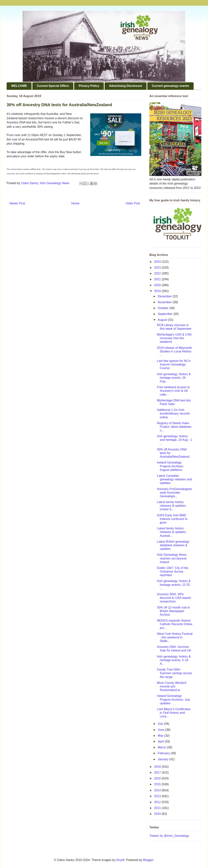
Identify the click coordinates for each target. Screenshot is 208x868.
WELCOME (19, 86)
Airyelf (120, 860)
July (161, 724)
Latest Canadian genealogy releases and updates (174, 479)
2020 (158, 285)
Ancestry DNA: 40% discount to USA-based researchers (174, 598)
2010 (158, 814)
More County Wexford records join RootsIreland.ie (172, 686)
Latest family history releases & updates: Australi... (172, 532)
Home (75, 203)
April (161, 741)
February (164, 753)
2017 (158, 773)
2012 (158, 802)
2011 (158, 808)
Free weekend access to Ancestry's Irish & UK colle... (173, 391)
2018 (158, 767)
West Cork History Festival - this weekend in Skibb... (175, 637)
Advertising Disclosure (126, 86)
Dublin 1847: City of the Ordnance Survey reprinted (173, 572)
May (161, 736)
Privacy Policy (89, 86)
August (163, 320)
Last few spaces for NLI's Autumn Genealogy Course (174, 364)
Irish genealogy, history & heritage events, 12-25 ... (174, 585)
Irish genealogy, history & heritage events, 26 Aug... (174, 378)
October (163, 308)
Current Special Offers (53, 86)
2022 (158, 273)
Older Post (133, 203)
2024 (158, 262)
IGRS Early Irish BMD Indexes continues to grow (172, 519)
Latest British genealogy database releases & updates (173, 545)
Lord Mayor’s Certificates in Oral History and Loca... (174, 713)
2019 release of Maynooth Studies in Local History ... (174, 351)
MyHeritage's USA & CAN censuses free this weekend (174, 338)
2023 (158, 268)
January (163, 759)
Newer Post (17, 203)
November (165, 302)
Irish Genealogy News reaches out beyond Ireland (172, 558)
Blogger (148, 860)
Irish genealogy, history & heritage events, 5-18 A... (174, 660)
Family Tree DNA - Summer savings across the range (175, 673)
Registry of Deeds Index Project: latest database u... (174, 427)
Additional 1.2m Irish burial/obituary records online (173, 413)
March (162, 747)
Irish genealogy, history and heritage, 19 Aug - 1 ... (175, 440)
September (166, 314)
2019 (158, 291)
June (161, 730)
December (165, 296)
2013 (158, 796)
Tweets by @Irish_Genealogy (169, 836)
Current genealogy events (170, 86)
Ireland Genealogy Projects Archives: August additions (170, 466)
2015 (158, 784)
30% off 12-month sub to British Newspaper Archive (173, 611)
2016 (158, 778)
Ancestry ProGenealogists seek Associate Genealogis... (174, 493)
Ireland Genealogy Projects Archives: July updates (173, 699)
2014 (158, 790)
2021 (158, 279)
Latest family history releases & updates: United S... (172, 506)
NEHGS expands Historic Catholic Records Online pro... (175, 624)
